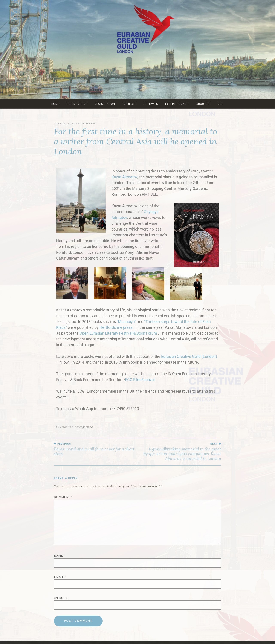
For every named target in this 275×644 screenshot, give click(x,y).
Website (61, 598)
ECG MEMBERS (77, 104)
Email (60, 577)
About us (204, 104)
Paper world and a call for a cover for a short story (96, 449)
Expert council (178, 104)
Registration (105, 104)
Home (55, 104)
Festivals (151, 104)
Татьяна (88, 124)
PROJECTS (129, 104)
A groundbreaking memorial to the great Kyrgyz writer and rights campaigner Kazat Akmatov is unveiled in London (179, 452)
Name (60, 556)
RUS (222, 104)
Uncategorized (82, 427)
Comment (63, 497)
